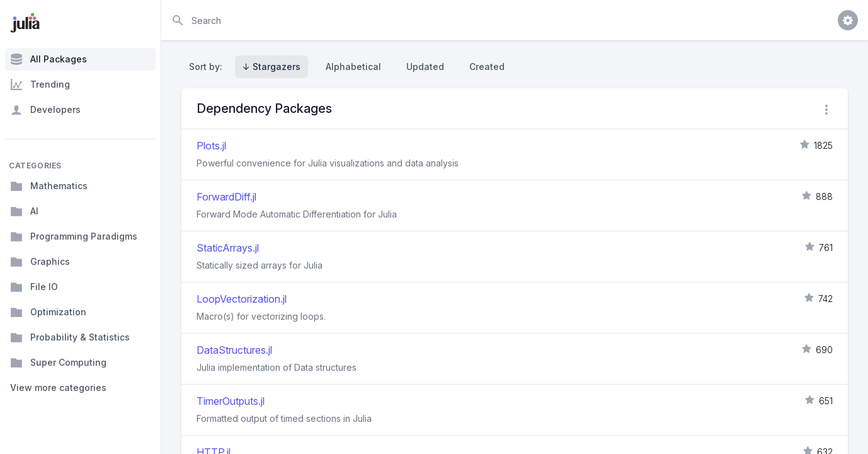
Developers (45, 110)
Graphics (40, 262)
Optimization (48, 312)
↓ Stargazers (271, 67)
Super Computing (58, 363)
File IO (34, 287)
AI (24, 211)
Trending (40, 84)
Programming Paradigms (74, 236)
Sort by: (208, 67)
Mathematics (49, 186)
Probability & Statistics (70, 337)
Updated (425, 67)
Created (487, 67)
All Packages (49, 59)
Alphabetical (353, 67)
